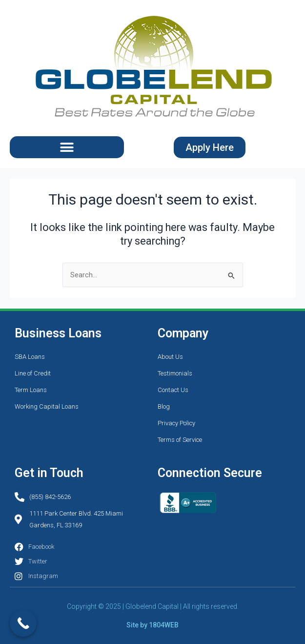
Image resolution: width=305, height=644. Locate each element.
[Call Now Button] (23, 623)
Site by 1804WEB (152, 625)
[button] (67, 147)
